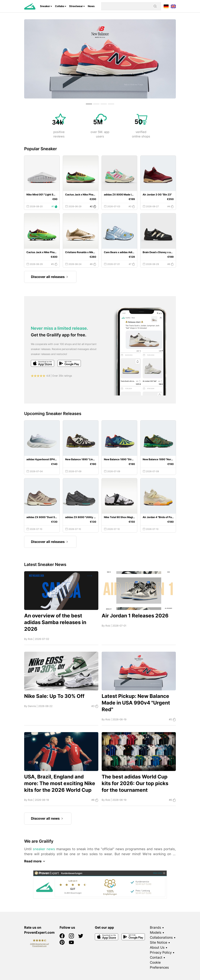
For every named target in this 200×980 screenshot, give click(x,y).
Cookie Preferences (159, 965)
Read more (35, 861)
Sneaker (45, 6)
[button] (89, 104)
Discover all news (48, 819)
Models (156, 932)
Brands (155, 927)
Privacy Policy (161, 952)
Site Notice (159, 942)
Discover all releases (50, 277)
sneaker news (44, 849)
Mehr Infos (159, 873)
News (91, 6)
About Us (157, 947)
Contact (156, 957)
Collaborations (161, 937)
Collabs (60, 6)
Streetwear (76, 6)
